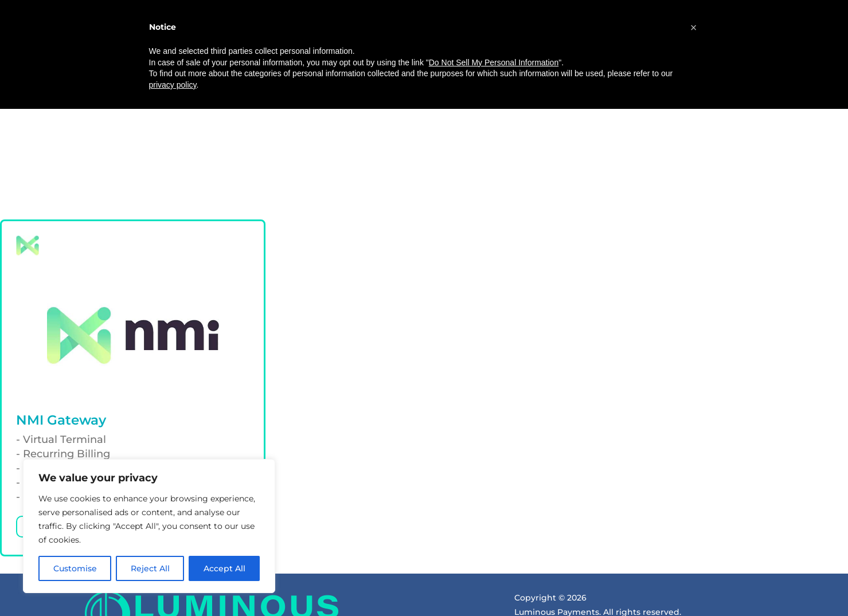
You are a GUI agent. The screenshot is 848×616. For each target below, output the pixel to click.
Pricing (355, 45)
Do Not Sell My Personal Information (494, 569)
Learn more (56, 397)
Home (270, 45)
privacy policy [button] (173, 591)
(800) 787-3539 (510, 78)
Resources (473, 45)
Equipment (410, 45)
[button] (694, 535)
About (310, 45)
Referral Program (555, 45)
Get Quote (688, 45)
